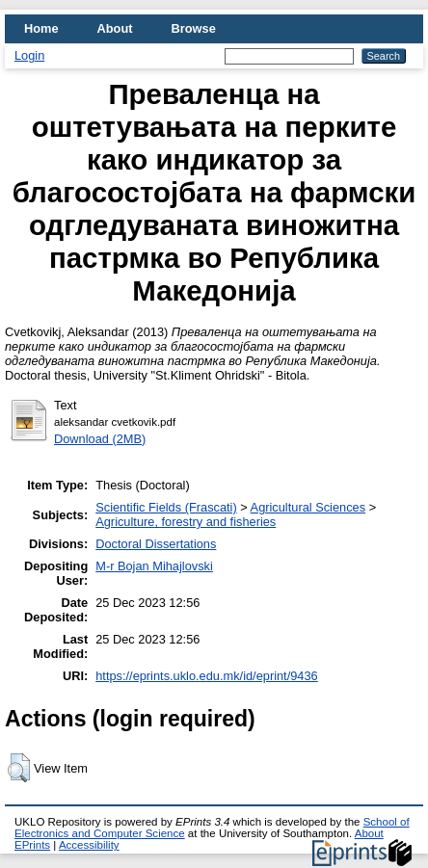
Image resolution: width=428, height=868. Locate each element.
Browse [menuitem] (194, 28)
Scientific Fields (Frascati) (166, 507)
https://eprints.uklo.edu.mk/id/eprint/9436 (206, 676)
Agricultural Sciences (308, 507)
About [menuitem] (115, 28)
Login (29, 55)
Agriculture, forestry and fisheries (186, 522)
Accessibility (89, 845)
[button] (19, 768)
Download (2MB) (100, 439)
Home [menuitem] (41, 28)
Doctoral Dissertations (156, 544)
